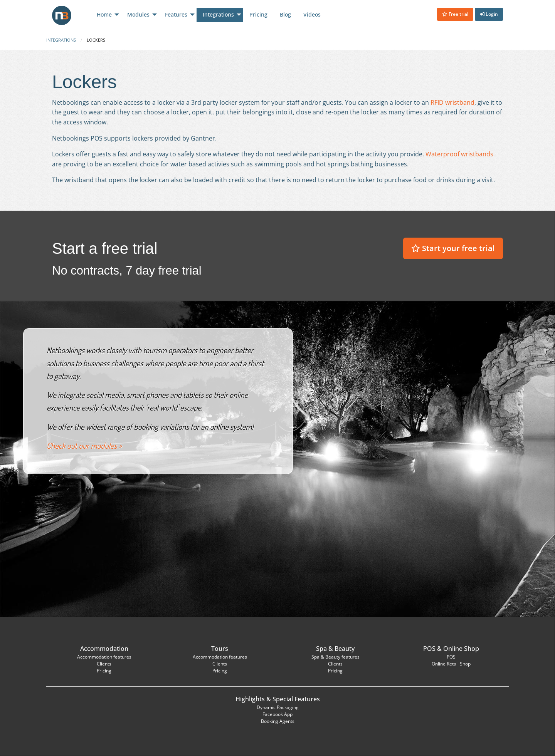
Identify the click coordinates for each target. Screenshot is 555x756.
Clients (104, 664)
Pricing (104, 671)
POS (429, 649)
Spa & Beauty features (336, 657)
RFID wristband (452, 102)
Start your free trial (453, 248)
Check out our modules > (84, 446)
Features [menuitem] (176, 14)
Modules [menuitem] (138, 14)
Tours (220, 649)
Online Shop (461, 649)
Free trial (455, 14)
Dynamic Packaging (278, 707)
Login (489, 14)
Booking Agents (278, 721)
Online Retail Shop (451, 664)
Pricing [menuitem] (258, 14)
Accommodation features (104, 657)
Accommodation (104, 649)
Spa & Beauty (335, 649)
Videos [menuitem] (312, 14)
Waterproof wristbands (459, 154)
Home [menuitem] (104, 14)
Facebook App (277, 714)
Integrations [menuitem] (218, 14)
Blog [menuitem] (285, 14)
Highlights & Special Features (278, 699)
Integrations (61, 40)
